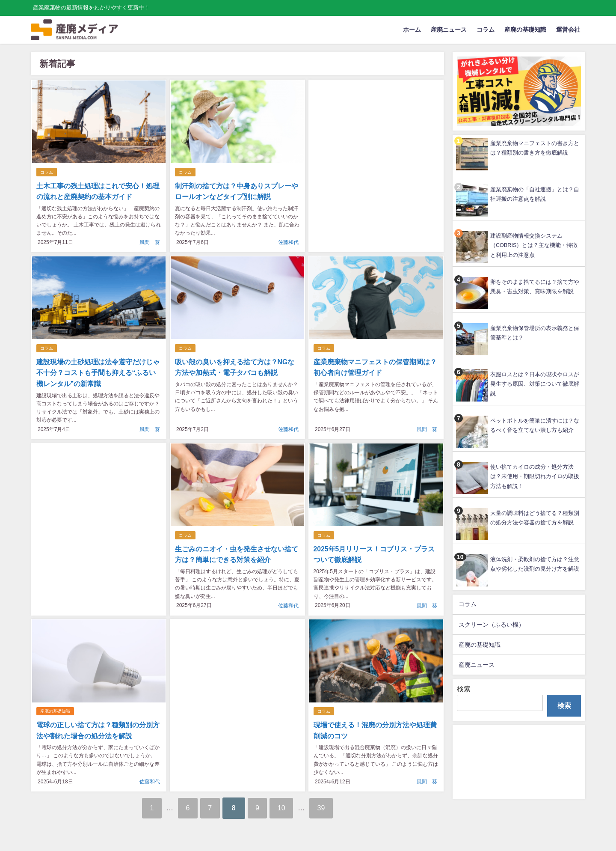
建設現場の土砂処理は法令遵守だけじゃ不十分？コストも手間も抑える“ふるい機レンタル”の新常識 (99, 372)
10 (286, 805)
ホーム (412, 30)
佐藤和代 (288, 242)
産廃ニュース (449, 30)
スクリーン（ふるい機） (492, 625)
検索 (464, 689)
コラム (486, 30)
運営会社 (568, 30)
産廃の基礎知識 (525, 30)
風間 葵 (150, 242)
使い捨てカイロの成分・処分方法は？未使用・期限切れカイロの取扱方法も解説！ (535, 476)
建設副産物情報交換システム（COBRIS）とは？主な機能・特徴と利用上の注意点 (534, 245)
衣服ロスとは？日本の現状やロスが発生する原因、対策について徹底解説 (535, 384)
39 (329, 805)
